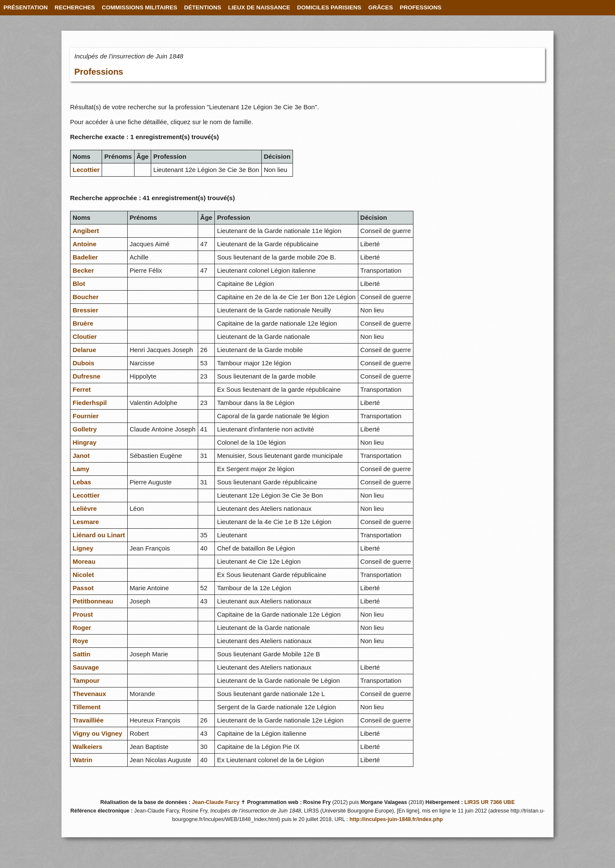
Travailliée (88, 720)
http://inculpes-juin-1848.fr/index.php (396, 819)
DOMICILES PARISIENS (329, 7)
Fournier (86, 416)
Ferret (82, 389)
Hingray (85, 442)
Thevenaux (89, 694)
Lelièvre (85, 508)
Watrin (82, 760)
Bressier (85, 310)
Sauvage (86, 667)
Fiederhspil (90, 403)
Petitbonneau (93, 601)
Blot (79, 284)
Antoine (85, 244)
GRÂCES (381, 7)
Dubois (83, 363)
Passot (83, 588)
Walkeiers (88, 747)
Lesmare (86, 522)
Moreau (84, 561)
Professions (99, 72)
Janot (81, 456)
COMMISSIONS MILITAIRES (139, 7)
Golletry (85, 429)
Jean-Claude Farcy (215, 802)
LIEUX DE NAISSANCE (259, 7)
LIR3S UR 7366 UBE (489, 802)
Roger (82, 628)
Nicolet (83, 575)
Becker (83, 270)
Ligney (83, 548)
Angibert (86, 231)
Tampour (86, 680)
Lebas (82, 482)
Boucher (86, 297)
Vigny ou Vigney (97, 733)
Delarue (84, 350)
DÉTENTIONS (203, 7)
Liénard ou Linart (99, 535)
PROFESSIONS (421, 7)
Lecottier (86, 170)
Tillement (87, 707)
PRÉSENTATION (26, 7)
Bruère (83, 323)
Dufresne (86, 376)
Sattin (82, 654)
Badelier (85, 257)
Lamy (81, 469)
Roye (81, 641)
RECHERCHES (75, 7)
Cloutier (85, 336)
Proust (83, 614)
